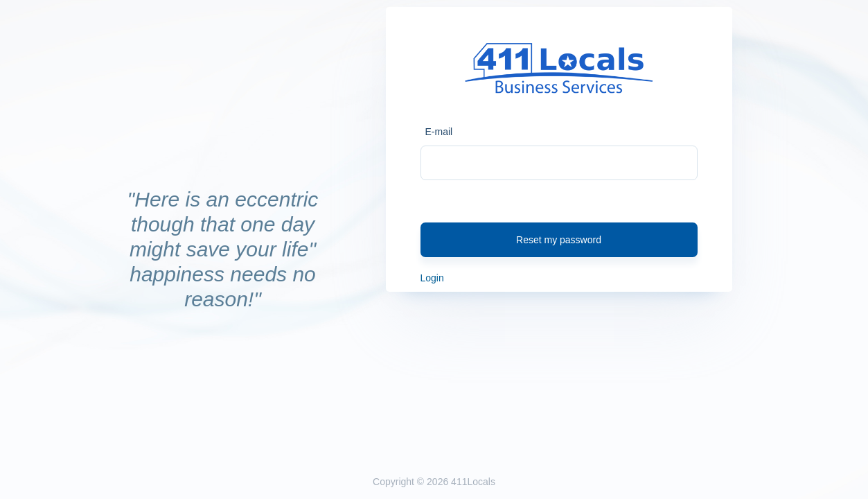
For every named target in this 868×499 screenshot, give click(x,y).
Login (432, 278)
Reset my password (559, 240)
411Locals (473, 482)
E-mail (439, 132)
